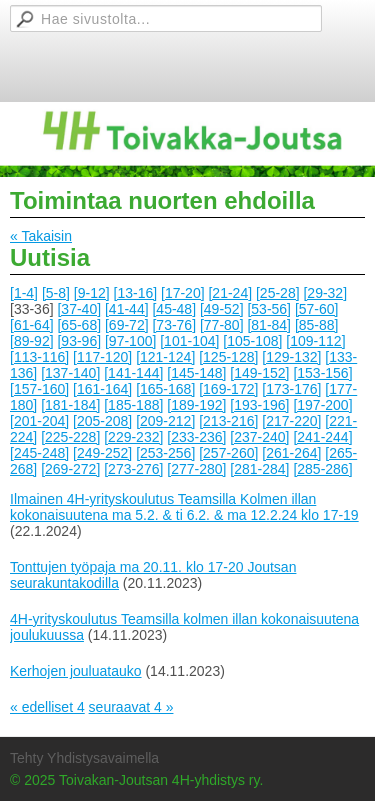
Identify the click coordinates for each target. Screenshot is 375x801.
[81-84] (269, 325)
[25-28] (278, 293)
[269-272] (70, 469)
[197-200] (322, 405)
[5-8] (56, 293)
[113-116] (39, 357)
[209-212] (165, 421)
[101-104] (189, 341)
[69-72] (127, 325)
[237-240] (259, 437)
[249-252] (102, 453)
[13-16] (136, 293)
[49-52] (222, 309)
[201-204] (39, 421)
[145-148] (196, 373)
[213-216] (228, 421)
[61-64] (32, 325)
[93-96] (79, 341)
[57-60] (317, 309)
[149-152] (259, 373)
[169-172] (228, 389)
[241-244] (322, 437)
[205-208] (102, 421)
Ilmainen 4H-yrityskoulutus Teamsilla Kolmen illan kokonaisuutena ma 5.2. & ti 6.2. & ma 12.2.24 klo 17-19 (184, 507)
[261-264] (291, 453)
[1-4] (24, 293)
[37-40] (79, 309)
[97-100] (130, 341)
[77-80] (222, 325)
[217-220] (291, 421)
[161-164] (102, 389)
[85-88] (317, 325)
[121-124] (165, 357)
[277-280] (196, 469)
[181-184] (70, 405)
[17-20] (183, 293)
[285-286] (322, 469)
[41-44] (127, 309)
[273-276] (133, 469)
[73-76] (174, 325)
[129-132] (291, 357)
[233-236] (196, 437)
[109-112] (315, 341)
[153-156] (322, 373)
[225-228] (70, 437)
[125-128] (228, 357)
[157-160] (39, 389)
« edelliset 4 (47, 707)
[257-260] (228, 453)
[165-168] (165, 389)
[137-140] (70, 373)
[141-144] (133, 373)
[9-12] (92, 293)
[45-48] (174, 309)
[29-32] (325, 293)
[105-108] (252, 341)
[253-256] (165, 453)
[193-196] (259, 405)
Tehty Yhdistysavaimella (84, 758)
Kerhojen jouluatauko (76, 671)
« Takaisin (41, 236)
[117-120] (102, 357)
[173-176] (291, 389)
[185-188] (133, 405)
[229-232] (133, 437)
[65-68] (79, 325)
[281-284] (259, 469)
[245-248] (39, 453)
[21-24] (230, 293)
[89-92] (32, 341)
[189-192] (196, 405)
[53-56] (269, 309)
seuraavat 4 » (131, 707)
